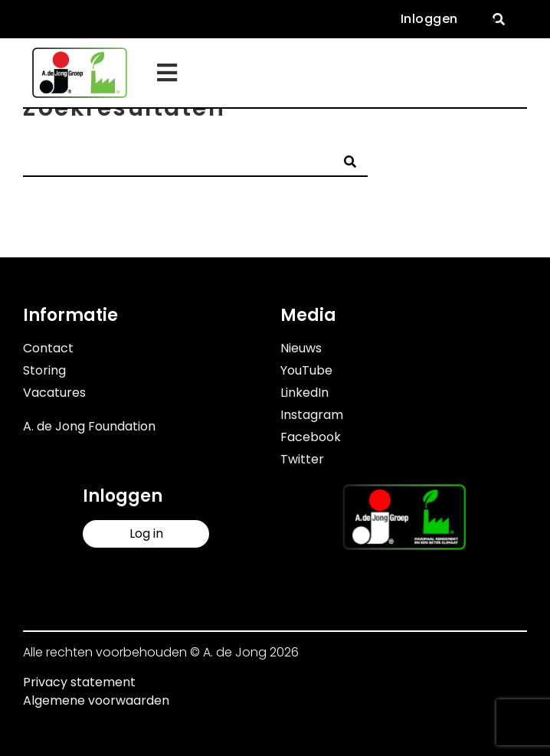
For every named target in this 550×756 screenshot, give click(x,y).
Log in (146, 533)
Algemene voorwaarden (96, 700)
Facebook (311, 437)
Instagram (312, 415)
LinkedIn (304, 393)
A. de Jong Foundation (89, 426)
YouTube (306, 370)
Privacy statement (79, 682)
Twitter (302, 459)
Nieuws (301, 348)
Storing (44, 370)
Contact (48, 348)
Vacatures (54, 393)
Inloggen (429, 19)
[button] (499, 19)
